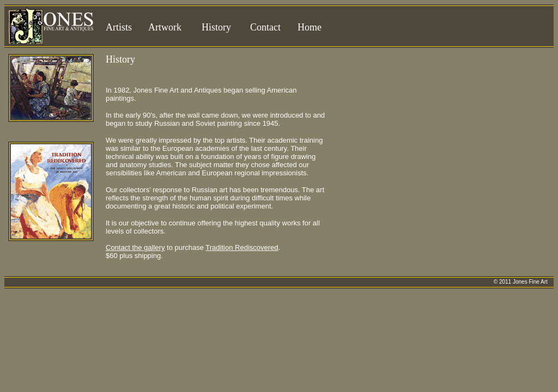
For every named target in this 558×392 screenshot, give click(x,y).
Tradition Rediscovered (242, 247)
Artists (119, 27)
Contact (265, 27)
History (216, 27)
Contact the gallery (135, 247)
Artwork (165, 27)
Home (310, 27)
